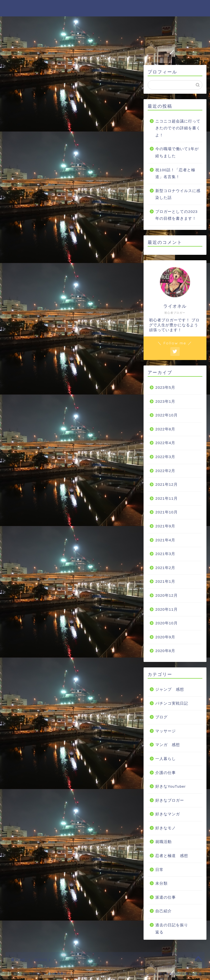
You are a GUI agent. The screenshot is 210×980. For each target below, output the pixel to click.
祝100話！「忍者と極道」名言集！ (175, 174)
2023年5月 (165, 388)
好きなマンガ (168, 814)
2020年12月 (166, 595)
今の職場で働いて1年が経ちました (177, 152)
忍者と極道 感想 (172, 856)
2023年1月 (165, 402)
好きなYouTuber (170, 786)
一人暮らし (166, 759)
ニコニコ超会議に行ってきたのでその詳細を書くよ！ (178, 128)
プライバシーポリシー (29, 973)
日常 (159, 870)
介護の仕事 (166, 773)
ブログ (161, 717)
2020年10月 (166, 623)
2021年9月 (165, 526)
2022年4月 (165, 443)
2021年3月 (165, 554)
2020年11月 (166, 609)
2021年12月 (166, 485)
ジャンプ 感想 (170, 689)
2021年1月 (165, 582)
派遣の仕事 (166, 897)
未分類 (161, 883)
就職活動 (164, 842)
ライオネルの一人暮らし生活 (105, 8)
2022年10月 (166, 415)
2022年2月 (165, 471)
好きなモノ (166, 828)
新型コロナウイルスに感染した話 (178, 194)
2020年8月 (165, 651)
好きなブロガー (170, 800)
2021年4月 (165, 540)
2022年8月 (165, 429)
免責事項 (60, 973)
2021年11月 (166, 498)
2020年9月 (165, 637)
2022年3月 (165, 457)
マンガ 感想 (168, 745)
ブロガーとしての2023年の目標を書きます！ (176, 215)
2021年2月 (165, 568)
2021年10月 (166, 512)
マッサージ (166, 731)
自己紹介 (164, 911)
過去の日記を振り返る (172, 929)
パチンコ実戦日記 (172, 703)
